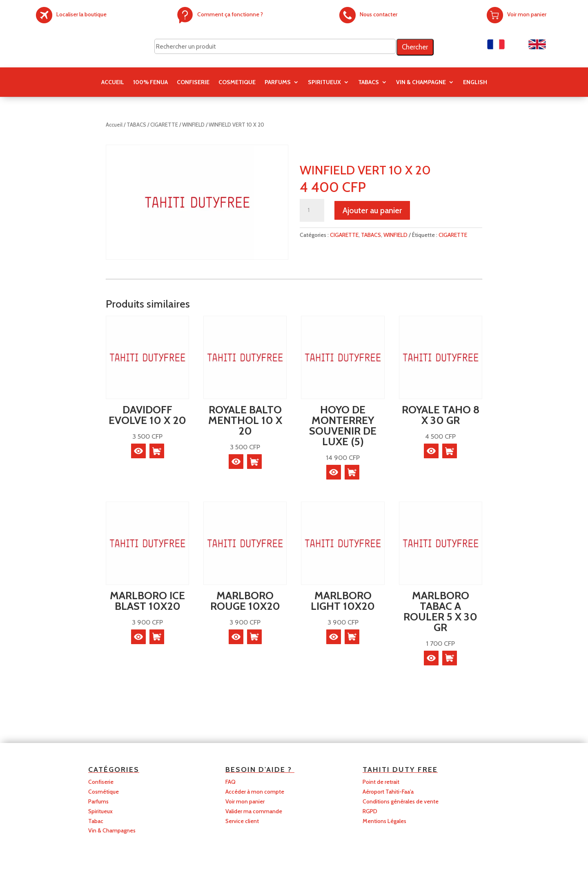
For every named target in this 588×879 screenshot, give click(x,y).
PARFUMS (278, 83)
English (475, 83)
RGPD (370, 811)
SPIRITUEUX (324, 83)
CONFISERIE (193, 83)
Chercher (415, 47)
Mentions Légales (384, 821)
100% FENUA (150, 83)
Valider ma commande (254, 811)
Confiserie (101, 782)
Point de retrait (381, 782)
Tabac (96, 821)
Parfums (98, 801)
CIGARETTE (164, 125)
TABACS (369, 83)
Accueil (113, 83)
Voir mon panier (245, 801)
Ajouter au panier (372, 210)
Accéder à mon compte (255, 792)
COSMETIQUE (237, 83)
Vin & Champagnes (112, 830)
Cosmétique (104, 792)
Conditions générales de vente (401, 801)
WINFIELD (193, 125)
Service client (242, 821)
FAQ (231, 782)
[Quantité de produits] (312, 210)
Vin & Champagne (421, 83)
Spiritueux (100, 811)
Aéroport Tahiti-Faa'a (388, 792)
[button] (157, 451)
